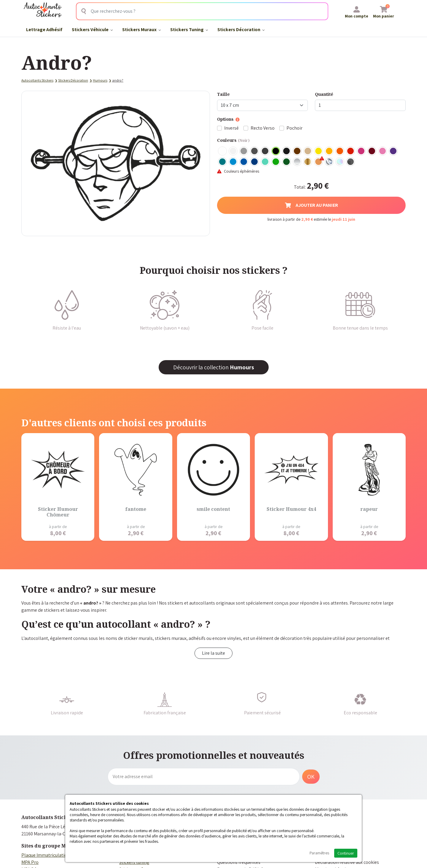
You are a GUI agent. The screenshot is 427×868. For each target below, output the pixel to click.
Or (308, 162)
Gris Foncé (255, 151)
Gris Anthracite (265, 151)
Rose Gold (319, 162)
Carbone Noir (351, 162)
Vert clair (276, 162)
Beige (308, 151)
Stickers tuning (134, 862)
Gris (244, 151)
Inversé (231, 128)
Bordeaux (372, 151)
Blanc (223, 151)
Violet (393, 151)
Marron (297, 151)
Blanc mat (233, 151)
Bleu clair (233, 162)
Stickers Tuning (189, 30)
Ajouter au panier (312, 205)
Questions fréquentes (239, 862)
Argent (297, 162)
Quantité (324, 94)
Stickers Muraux (141, 30)
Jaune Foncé (329, 151)
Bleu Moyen (244, 162)
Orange (340, 151)
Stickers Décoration (241, 30)
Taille (223, 94)
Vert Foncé (287, 162)
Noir (276, 151)
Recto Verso (263, 128)
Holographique (340, 162)
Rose (383, 151)
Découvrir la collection (214, 367)
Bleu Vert (265, 162)
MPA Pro (30, 862)
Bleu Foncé (255, 162)
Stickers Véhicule (92, 30)
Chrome (329, 162)
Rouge (351, 151)
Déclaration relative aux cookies (347, 862)
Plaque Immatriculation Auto (51, 855)
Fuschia (361, 151)
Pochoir (294, 128)
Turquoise (223, 162)
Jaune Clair (319, 151)
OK (311, 777)
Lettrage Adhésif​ (44, 30)
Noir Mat (287, 151)
